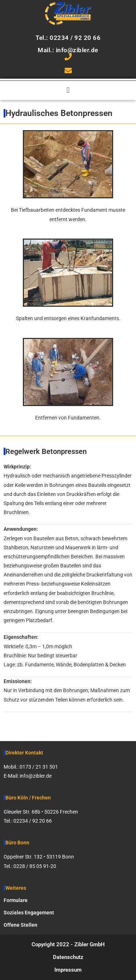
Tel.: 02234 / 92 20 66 (68, 38)
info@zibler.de (36, 776)
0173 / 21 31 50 (37, 767)
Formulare (16, 900)
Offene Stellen (20, 925)
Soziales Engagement (29, 913)
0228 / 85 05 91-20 (35, 866)
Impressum (68, 970)
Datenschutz (68, 957)
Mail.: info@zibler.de (68, 50)
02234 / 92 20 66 (33, 821)
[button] (68, 90)
